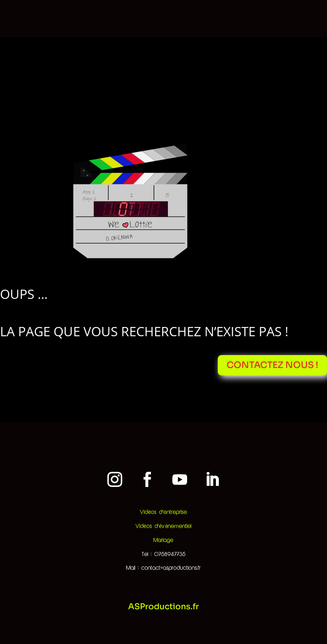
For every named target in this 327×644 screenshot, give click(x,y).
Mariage (163, 541)
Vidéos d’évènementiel (163, 527)
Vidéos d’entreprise (163, 512)
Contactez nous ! (272, 365)
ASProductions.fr (163, 606)
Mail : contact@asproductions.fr (163, 568)
